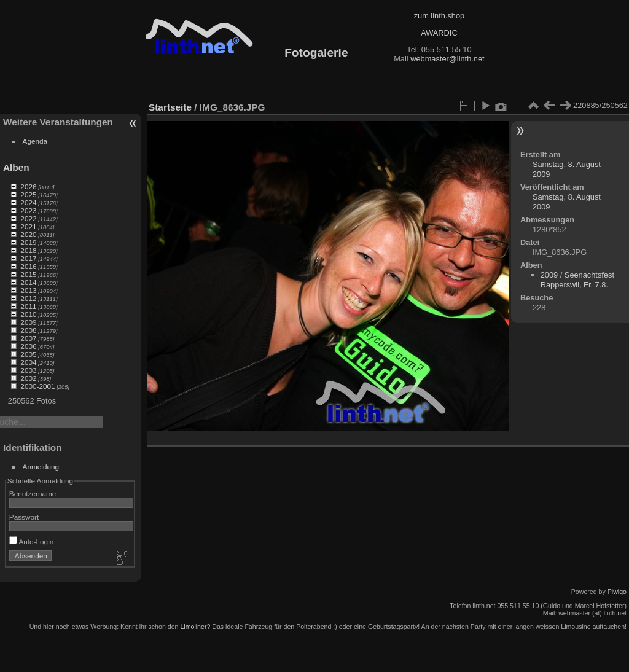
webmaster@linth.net (447, 59)
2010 (28, 314)
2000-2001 (37, 386)
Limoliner (193, 627)
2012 (28, 298)
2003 (28, 370)
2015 (28, 274)
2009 (28, 322)
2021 (28, 226)
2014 (28, 282)
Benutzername (33, 494)
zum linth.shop (440, 16)
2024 (28, 202)
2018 (28, 250)
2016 (28, 266)
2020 (28, 234)
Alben (16, 167)
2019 (28, 242)
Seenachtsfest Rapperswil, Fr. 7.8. (577, 280)
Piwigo (617, 592)
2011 (28, 306)
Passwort (24, 517)
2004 (28, 362)
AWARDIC (439, 33)
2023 (28, 210)
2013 (28, 290)
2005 (28, 354)
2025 (28, 194)
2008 (28, 330)
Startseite (170, 107)
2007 (28, 338)
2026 (28, 186)
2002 (28, 378)
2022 (28, 218)
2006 (28, 346)
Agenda (35, 141)
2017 (28, 258)
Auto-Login (32, 541)
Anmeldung (41, 467)
